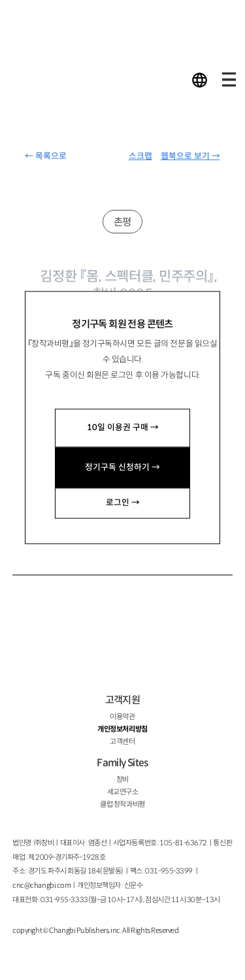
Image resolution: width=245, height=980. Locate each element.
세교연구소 (123, 792)
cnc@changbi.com (41, 885)
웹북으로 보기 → (190, 156)
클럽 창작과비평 (122, 804)
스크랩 (140, 156)
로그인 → (123, 503)
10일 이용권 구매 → (123, 428)
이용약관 (122, 717)
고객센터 (122, 741)
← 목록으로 (46, 156)
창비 (122, 779)
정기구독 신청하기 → (122, 467)
